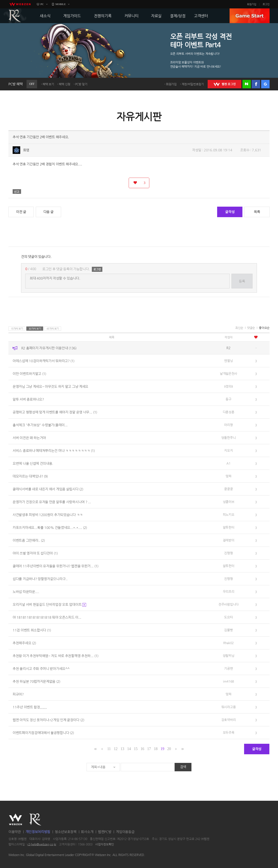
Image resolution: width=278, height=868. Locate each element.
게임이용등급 (125, 832)
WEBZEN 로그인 (225, 84)
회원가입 (252, 4)
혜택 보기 (48, 84)
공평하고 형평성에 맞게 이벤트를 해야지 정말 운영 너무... (55, 412)
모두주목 (229, 733)
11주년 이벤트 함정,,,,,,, (30, 707)
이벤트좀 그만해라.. (29, 540)
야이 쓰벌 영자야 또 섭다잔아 (35, 553)
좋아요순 (264, 328)
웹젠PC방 (105, 832)
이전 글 (21, 212)
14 (129, 749)
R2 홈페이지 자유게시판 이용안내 (49, 348)
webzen (20, 4)
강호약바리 (229, 720)
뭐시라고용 (229, 707)
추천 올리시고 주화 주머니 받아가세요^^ (41, 669)
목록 (257, 212)
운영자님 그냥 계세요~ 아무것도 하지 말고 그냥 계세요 (50, 386)
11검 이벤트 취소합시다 (32, 630)
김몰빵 (228, 630)
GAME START (250, 16)
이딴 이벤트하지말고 (29, 374)
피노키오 (229, 515)
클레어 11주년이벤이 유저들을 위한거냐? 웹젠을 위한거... (55, 566)
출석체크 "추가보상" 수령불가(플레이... (40, 425)
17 (149, 749)
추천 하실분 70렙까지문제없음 (36, 681)
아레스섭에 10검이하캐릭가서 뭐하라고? (43, 361)
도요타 (228, 617)
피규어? (18, 694)
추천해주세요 (24, 643)
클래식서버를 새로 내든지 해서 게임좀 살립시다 (48, 489)
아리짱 (228, 425)
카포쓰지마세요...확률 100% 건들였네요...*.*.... (50, 528)
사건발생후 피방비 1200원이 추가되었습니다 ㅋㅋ (48, 515)
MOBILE (61, 4)
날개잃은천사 (229, 373)
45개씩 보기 (53, 329)
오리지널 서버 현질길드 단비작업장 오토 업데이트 (49, 604)
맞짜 (228, 476)
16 (142, 749)
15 (136, 749)
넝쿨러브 (229, 502)
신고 (17, 192)
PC (42, 4)
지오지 (228, 450)
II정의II (229, 386)
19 (162, 749)
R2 (15, 16)
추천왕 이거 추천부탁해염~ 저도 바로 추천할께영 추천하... (55, 656)
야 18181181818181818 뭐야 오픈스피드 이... (47, 617)
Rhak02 (229, 643)
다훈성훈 (229, 412)
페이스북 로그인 (256, 84)
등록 (242, 281)
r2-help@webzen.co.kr (42, 844)
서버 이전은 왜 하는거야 (29, 438)
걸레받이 (229, 540)
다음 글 (48, 212)
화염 (26, 150)
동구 (228, 399)
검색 (183, 767)
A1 (228, 463)
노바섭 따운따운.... (26, 592)
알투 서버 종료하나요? (28, 399)
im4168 (229, 681)
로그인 (266, 4)
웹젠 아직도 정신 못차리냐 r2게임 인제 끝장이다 (48, 720)
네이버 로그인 (247, 84)
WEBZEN (15, 819)
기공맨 (228, 668)
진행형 (228, 553)
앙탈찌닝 (229, 656)
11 (109, 749)
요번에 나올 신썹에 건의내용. (33, 463)
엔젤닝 (228, 361)
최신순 (239, 328)
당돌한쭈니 (229, 438)
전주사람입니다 (229, 604)
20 (169, 749)
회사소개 (87, 832)
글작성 (230, 212)
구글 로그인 (265, 84)
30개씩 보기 (35, 329)
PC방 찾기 (81, 84)
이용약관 (15, 832)
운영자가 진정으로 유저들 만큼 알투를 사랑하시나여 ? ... (52, 502)
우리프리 (229, 591)
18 (156, 749)
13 (122, 749)
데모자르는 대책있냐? (30, 476)
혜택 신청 (65, 84)
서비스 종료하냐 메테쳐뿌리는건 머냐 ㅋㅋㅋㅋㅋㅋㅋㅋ (54, 451)
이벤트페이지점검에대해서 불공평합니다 (43, 733)
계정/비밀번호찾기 (193, 84)
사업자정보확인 (105, 844)
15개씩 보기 (17, 329)
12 (116, 749)
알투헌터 (229, 527)
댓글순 (251, 328)
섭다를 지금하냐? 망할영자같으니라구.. (40, 579)
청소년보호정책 (66, 832)
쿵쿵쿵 (228, 489)
